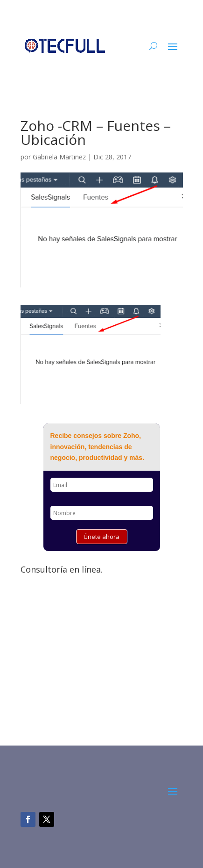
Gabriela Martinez (59, 157)
